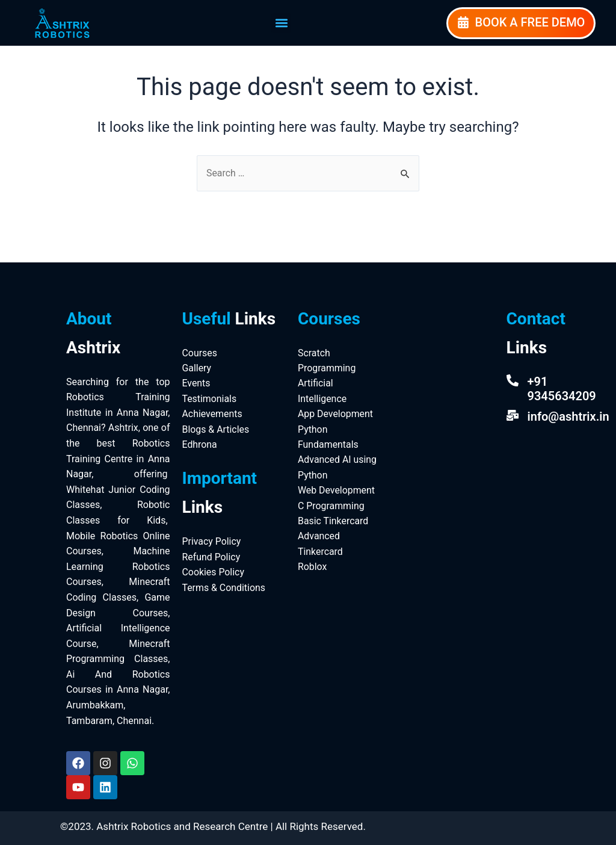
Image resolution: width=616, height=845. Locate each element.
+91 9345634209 (562, 389)
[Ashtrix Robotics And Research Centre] (442, 381)
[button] (281, 23)
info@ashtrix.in (568, 416)
